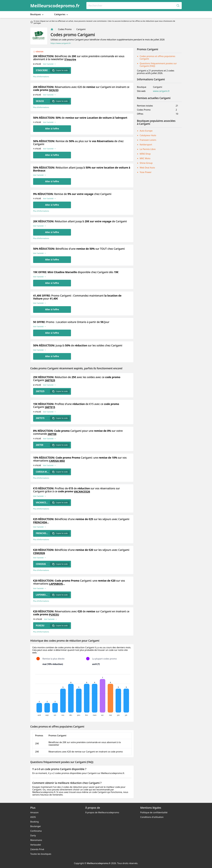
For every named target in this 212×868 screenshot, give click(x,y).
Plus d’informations (41, 77)
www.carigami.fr (161, 91)
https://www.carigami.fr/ (61, 43)
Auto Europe (146, 131)
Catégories (61, 14)
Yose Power (146, 172)
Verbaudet (36, 845)
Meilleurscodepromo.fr (55, 6)
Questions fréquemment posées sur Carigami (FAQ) (158, 65)
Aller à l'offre (52, 129)
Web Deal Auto (147, 168)
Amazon (34, 812)
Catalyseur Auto (148, 135)
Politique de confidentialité (154, 812)
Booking (34, 822)
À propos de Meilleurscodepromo (102, 812)
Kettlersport (146, 145)
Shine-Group (146, 163)
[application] (82, 694)
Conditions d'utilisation (152, 817)
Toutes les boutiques (41, 854)
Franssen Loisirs (148, 140)
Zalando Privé (37, 849)
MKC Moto (145, 158)
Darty (33, 835)
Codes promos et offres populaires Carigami (157, 58)
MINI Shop (145, 154)
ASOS (33, 817)
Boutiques (37, 14)
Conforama (36, 831)
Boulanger (36, 826)
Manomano (36, 840)
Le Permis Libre (148, 149)
